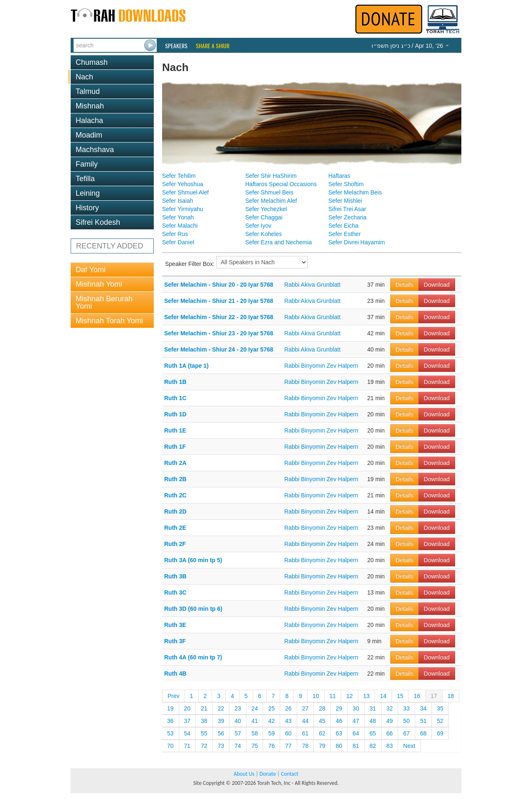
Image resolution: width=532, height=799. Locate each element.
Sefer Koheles (264, 234)
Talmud (88, 91)
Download (437, 285)
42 (271, 721)
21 (204, 708)
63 (339, 733)
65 (373, 733)
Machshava (95, 150)
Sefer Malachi (180, 226)
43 (288, 721)
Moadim (89, 135)
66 (390, 733)
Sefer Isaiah (178, 201)
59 (271, 733)
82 (373, 746)
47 (356, 721)
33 (406, 708)
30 (356, 708)
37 (187, 721)
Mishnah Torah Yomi (109, 321)
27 (305, 708)
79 (322, 746)
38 (204, 721)
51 (424, 721)
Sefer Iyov (258, 226)
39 (221, 721)
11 (333, 696)
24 (255, 708)
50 (406, 721)
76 (271, 746)
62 (322, 733)
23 (238, 708)
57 (238, 733)
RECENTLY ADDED (110, 246)
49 (390, 721)
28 (322, 708)
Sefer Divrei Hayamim (357, 242)
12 (350, 696)
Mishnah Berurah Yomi (104, 302)
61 (305, 733)
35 (440, 708)
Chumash (92, 62)
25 (271, 708)
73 (221, 746)
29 (339, 708)
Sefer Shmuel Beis (269, 192)
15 (400, 696)
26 (288, 708)
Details (405, 285)
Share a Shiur (213, 46)
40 (238, 721)
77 (288, 746)
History (87, 208)
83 (390, 746)
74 (238, 746)
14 (383, 696)
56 (221, 733)
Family (87, 164)
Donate (267, 774)
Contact (290, 774)
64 (356, 733)
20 (187, 708)
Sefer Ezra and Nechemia (278, 242)
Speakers (176, 46)
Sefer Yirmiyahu (183, 209)
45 (322, 721)
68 (424, 733)
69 (440, 733)
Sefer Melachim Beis (355, 192)
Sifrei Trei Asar (347, 209)
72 (204, 746)
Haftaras (339, 176)
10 (316, 696)
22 (221, 708)
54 (187, 733)
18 (451, 696)
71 (187, 746)
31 (373, 708)
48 (373, 721)
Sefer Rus (175, 234)
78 (305, 746)
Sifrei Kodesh (98, 222)
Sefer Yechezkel (266, 209)
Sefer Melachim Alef (271, 201)
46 (339, 721)
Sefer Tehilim (179, 176)
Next (409, 746)
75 (255, 746)
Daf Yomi (91, 270)
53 (170, 733)
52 (440, 721)
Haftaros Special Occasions (281, 184)
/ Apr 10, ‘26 (410, 46)
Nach (84, 77)
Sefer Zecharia (347, 217)
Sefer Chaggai (264, 217)
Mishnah (90, 106)
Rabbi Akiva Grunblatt (312, 285)
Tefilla (85, 179)
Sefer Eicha (343, 226)
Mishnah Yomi (99, 284)
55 (204, 733)
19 (170, 708)
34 (424, 708)
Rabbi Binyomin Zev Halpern (321, 366)
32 (390, 708)
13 (367, 696)
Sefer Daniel (178, 242)
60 (288, 733)
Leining (88, 193)
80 (339, 746)
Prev (174, 696)
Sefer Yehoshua (183, 184)
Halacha (89, 120)
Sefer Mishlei (345, 201)
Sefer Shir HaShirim (271, 176)
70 (170, 746)
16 (417, 696)
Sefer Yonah (178, 217)
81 (356, 746)
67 (406, 733)
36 (170, 721)
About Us (244, 774)
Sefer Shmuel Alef (185, 192)
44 (305, 721)
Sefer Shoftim (346, 184)
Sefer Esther (345, 234)
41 (255, 721)
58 (255, 733)
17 (434, 696)
